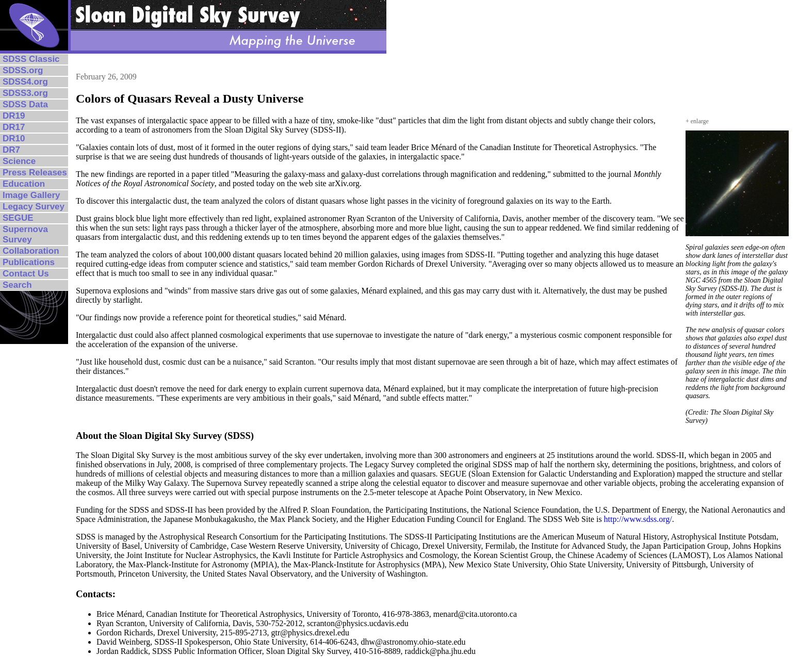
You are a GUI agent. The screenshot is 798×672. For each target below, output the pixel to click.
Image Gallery (31, 195)
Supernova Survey (25, 234)
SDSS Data (25, 104)
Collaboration (31, 251)
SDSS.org (23, 70)
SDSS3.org (25, 93)
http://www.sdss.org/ (638, 519)
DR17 (14, 127)
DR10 (14, 138)
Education (24, 184)
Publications (29, 262)
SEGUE (18, 218)
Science (19, 161)
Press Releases (35, 173)
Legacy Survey (34, 207)
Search (17, 285)
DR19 (14, 116)
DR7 (11, 150)
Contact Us (26, 274)
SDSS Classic (31, 59)
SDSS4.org (25, 82)
